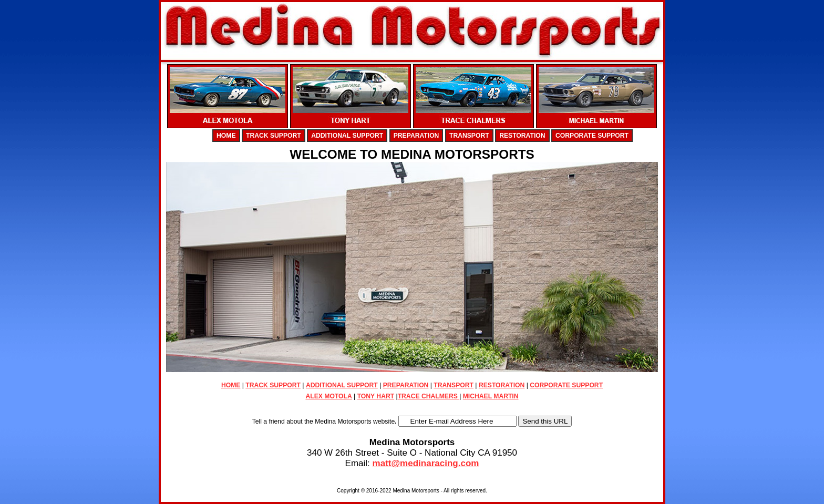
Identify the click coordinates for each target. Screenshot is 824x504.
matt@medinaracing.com (426, 463)
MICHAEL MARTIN (491, 396)
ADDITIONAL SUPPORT (347, 136)
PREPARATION (416, 136)
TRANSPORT (469, 136)
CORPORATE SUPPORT (592, 136)
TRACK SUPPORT (274, 136)
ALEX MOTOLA (328, 396)
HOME (226, 136)
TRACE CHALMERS (429, 396)
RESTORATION (522, 136)
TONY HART (376, 396)
